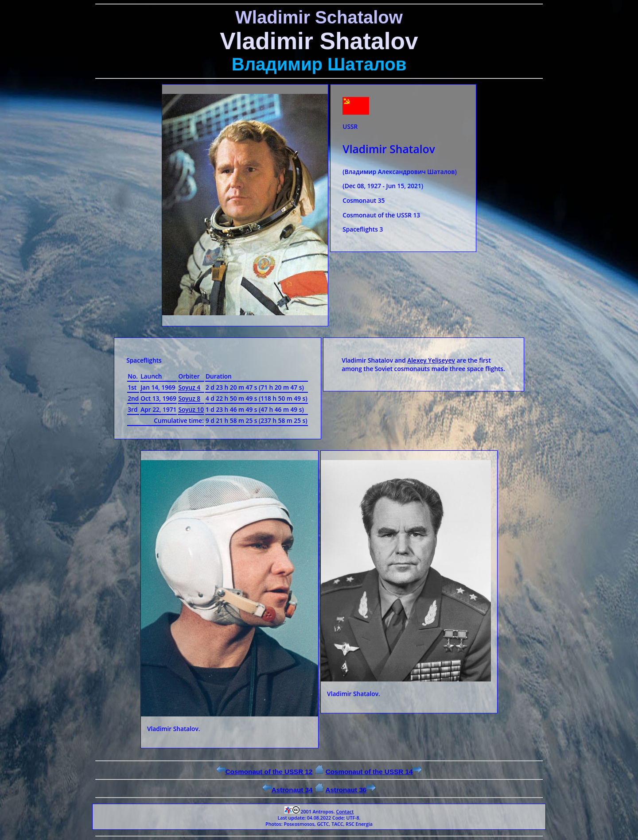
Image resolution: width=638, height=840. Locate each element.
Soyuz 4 (189, 387)
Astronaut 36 (350, 790)
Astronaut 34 (288, 790)
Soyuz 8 (189, 398)
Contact (345, 812)
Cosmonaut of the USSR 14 (374, 772)
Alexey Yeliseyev (431, 360)
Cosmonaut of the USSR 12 (265, 772)
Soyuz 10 (191, 409)
